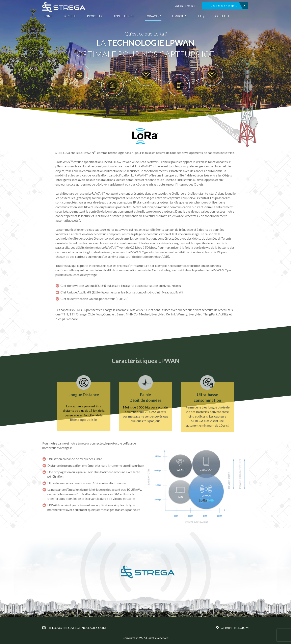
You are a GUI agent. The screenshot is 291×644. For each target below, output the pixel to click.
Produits (95, 16)
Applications (124, 16)
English (179, 6)
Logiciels (180, 16)
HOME (48, 16)
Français (190, 6)
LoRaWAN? (153, 16)
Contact (222, 16)
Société (70, 16)
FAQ (201, 16)
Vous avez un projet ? (224, 6)
